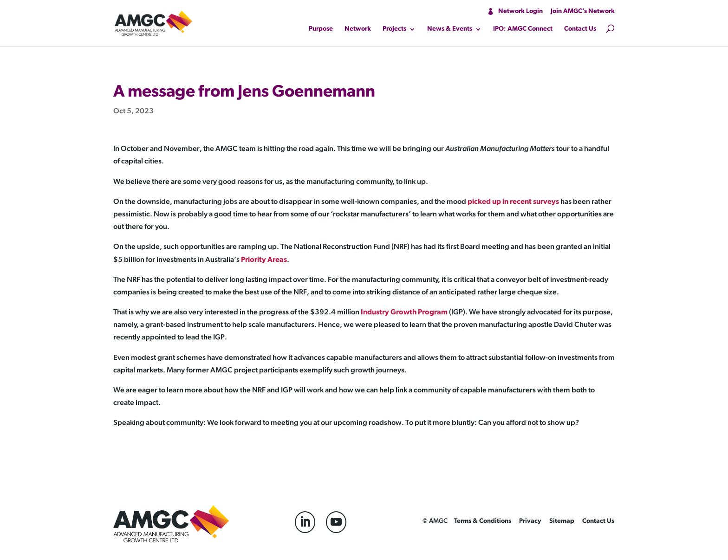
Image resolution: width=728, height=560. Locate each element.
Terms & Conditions (483, 521)
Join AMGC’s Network (583, 11)
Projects (394, 29)
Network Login (520, 11)
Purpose (321, 29)
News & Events (450, 29)
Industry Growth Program (404, 313)
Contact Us (580, 29)
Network (358, 29)
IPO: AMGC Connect (523, 29)
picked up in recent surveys (513, 202)
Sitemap (562, 521)
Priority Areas (264, 260)
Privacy (530, 521)
